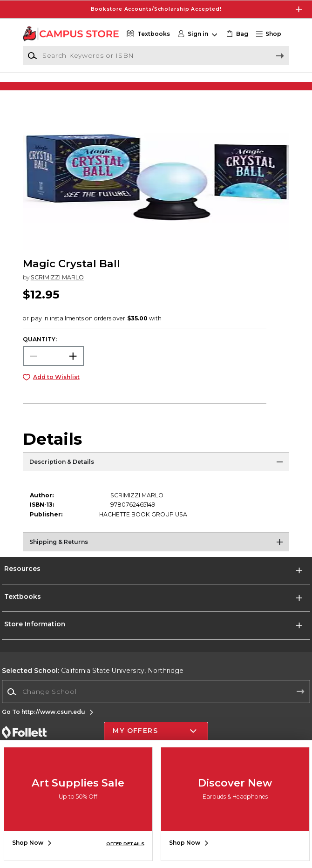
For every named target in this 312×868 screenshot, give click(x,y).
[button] (272, 34)
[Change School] (156, 701)
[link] (236, 34)
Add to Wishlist (56, 387)
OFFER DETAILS (125, 844)
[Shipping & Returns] (156, 554)
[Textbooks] (147, 34)
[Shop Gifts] (255, 85)
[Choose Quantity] (53, 366)
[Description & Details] (156, 474)
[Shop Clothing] (57, 85)
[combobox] (156, 701)
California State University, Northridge (93, 680)
